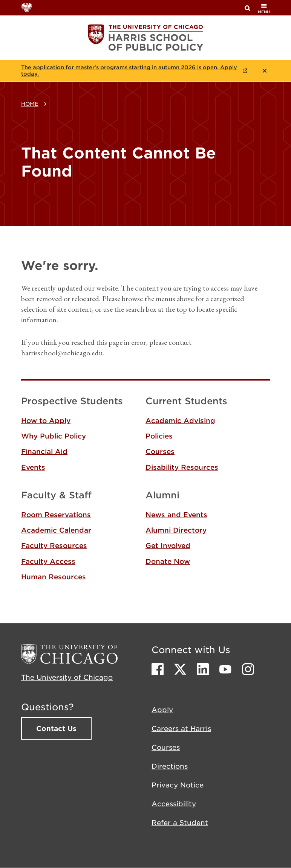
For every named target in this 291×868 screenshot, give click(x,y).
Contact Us (56, 728)
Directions (170, 766)
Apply (162, 710)
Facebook (158, 669)
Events (33, 467)
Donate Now (168, 561)
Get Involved (168, 545)
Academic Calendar (56, 530)
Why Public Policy (54, 436)
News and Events (176, 515)
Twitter (180, 669)
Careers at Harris (181, 728)
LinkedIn (203, 669)
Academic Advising (180, 420)
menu (264, 8)
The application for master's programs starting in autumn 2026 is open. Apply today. (129, 71)
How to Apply (46, 420)
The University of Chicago (67, 677)
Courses (160, 451)
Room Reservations (56, 515)
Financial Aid (44, 451)
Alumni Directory (176, 530)
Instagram (248, 669)
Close (265, 71)
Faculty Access (48, 561)
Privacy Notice (178, 785)
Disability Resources (182, 467)
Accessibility (174, 804)
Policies (159, 436)
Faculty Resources (54, 545)
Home (30, 104)
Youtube (225, 669)
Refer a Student (180, 822)
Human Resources (54, 577)
